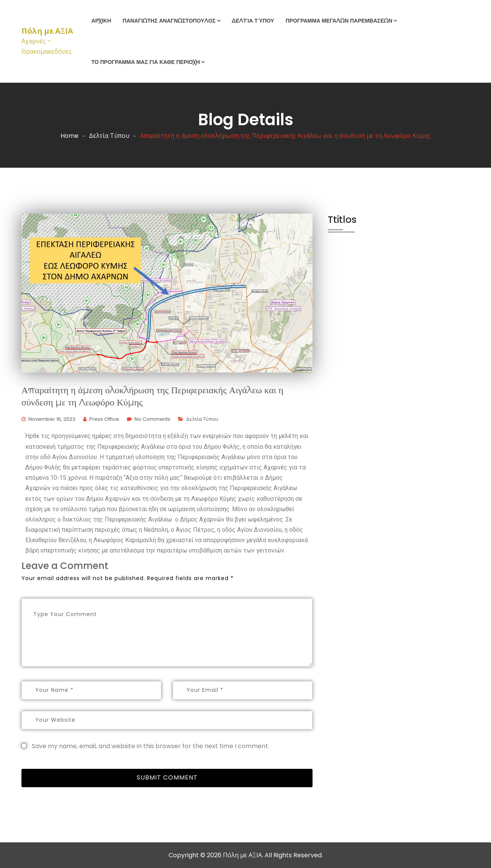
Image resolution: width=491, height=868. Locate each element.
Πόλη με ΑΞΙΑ (47, 31)
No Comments (152, 419)
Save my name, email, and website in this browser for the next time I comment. (151, 746)
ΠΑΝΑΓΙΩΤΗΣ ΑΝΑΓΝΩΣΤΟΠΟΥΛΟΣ (169, 21)
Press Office (104, 419)
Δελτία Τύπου (253, 21)
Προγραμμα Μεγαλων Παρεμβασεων (339, 21)
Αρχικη (101, 21)
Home (70, 136)
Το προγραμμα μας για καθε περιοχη (146, 62)
